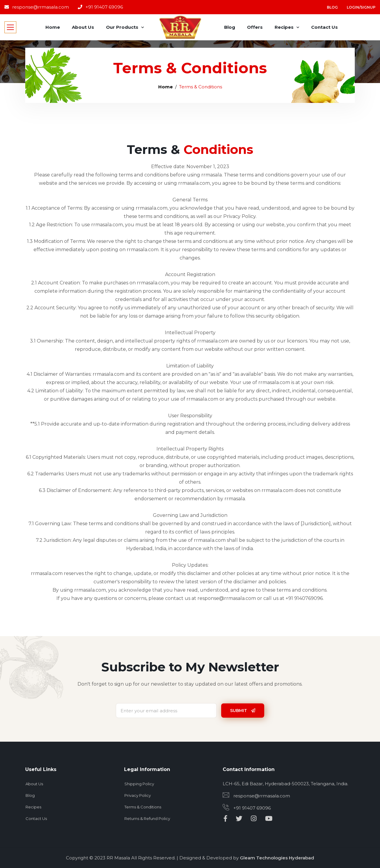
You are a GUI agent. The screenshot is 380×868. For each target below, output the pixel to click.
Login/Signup (361, 7)
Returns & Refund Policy (147, 818)
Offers (255, 27)
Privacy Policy (138, 795)
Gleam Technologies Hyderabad (277, 858)
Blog (332, 7)
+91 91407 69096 (100, 7)
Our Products (122, 27)
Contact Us (324, 27)
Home (53, 27)
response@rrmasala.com (37, 7)
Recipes (284, 27)
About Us (83, 27)
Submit (243, 711)
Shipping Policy (139, 784)
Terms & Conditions (143, 807)
